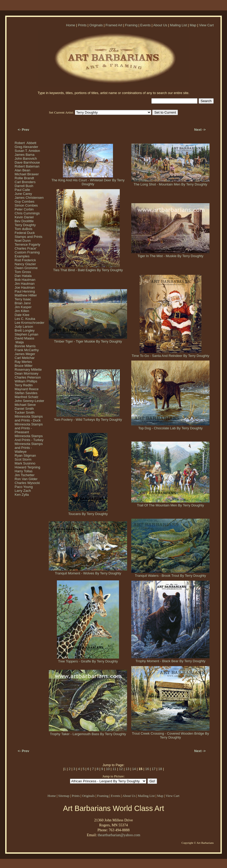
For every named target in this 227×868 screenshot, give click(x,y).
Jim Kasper (23, 307)
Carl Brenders (25, 182)
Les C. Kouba (25, 319)
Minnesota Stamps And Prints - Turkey (29, 438)
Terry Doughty (25, 225)
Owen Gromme (26, 268)
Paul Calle (22, 190)
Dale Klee (22, 315)
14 (134, 769)
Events (146, 25)
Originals (96, 25)
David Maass (24, 338)
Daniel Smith (24, 409)
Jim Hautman (25, 284)
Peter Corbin (24, 209)
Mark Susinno (25, 463)
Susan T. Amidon (27, 151)
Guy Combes (25, 201)
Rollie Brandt (24, 178)
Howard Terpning (27, 467)
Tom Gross (23, 272)
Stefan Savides (26, 393)
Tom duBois (23, 229)
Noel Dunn (23, 241)
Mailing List (178, 25)
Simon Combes (26, 205)
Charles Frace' (26, 248)
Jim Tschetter (25, 475)
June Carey (23, 194)
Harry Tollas (23, 471)
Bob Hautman (25, 280)
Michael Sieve (25, 405)
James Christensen (29, 198)
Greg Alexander (26, 147)
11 (114, 769)
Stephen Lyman (26, 334)
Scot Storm (23, 459)
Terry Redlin (24, 385)
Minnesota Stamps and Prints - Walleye (29, 448)
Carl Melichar (25, 358)
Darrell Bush (24, 186)
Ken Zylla (22, 495)
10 (108, 769)
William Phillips (26, 381)
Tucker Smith (25, 413)
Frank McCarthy (27, 350)
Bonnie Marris (25, 346)
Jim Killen (22, 311)
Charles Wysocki (27, 483)
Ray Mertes (23, 362)
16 (147, 769)
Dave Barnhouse (27, 162)
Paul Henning (25, 291)
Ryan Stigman (25, 455)
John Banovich (26, 159)
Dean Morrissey (26, 373)
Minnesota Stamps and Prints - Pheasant (29, 428)
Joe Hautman (25, 287)
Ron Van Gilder (26, 479)
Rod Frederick (25, 260)
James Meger (25, 354)
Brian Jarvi (23, 303)
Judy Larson (24, 327)
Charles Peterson (28, 377)
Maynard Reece (27, 389)
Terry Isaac (23, 299)
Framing (131, 25)
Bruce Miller (24, 366)
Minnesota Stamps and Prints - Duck (29, 418)
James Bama (25, 155)
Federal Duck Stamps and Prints (28, 235)
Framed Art (114, 25)
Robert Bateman (27, 166)
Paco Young (24, 487)
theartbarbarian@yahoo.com (119, 835)
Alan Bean (22, 170)
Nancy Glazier (25, 264)
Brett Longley (25, 330)
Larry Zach (23, 491)
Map (193, 25)
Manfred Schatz (26, 397)
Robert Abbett (25, 143)
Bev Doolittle (24, 221)
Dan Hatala (23, 276)
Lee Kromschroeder (29, 323)
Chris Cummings (27, 213)
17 (153, 769)
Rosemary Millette (28, 370)
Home (71, 25)
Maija (19, 342)
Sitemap (64, 796)
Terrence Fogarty (27, 244)
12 (121, 769)
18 (160, 769)
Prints (82, 25)
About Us (160, 25)
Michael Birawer (27, 174)
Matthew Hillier (26, 295)
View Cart (206, 25)
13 (127, 769)
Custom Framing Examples (27, 254)
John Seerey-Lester (29, 401)
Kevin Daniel (24, 217)
